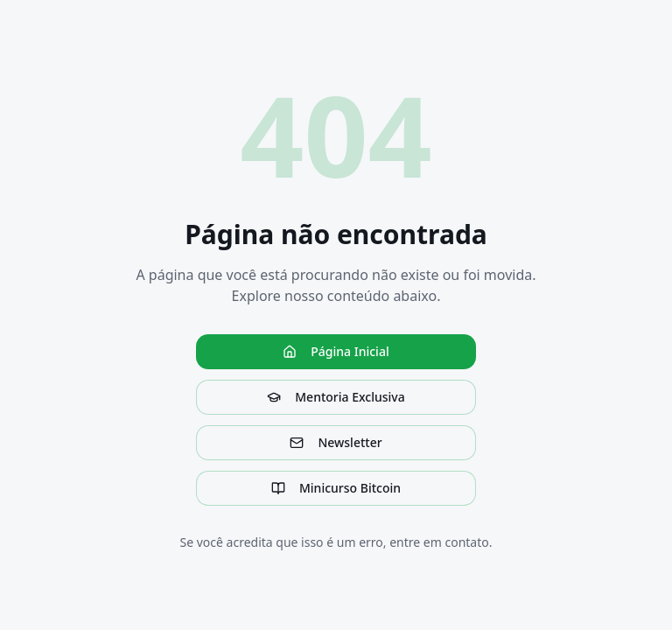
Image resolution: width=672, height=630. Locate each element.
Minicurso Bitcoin (336, 488)
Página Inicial (336, 351)
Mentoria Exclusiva (336, 397)
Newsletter (336, 442)
